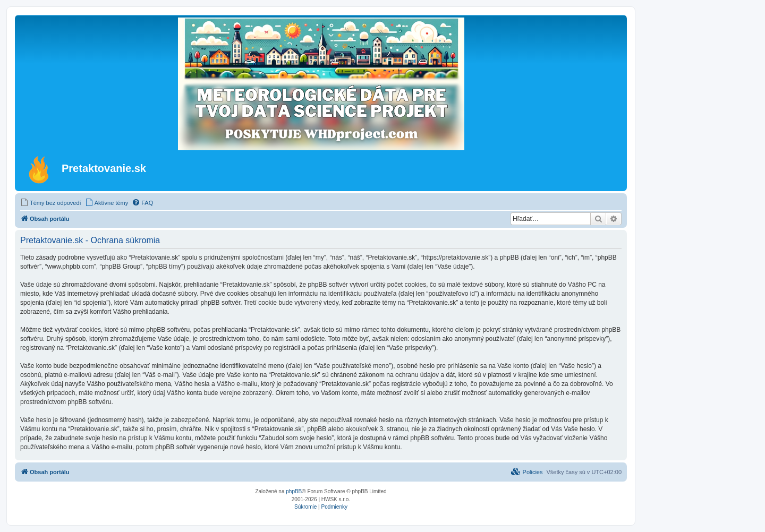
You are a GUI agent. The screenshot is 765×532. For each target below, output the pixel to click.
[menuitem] (51, 203)
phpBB (294, 491)
